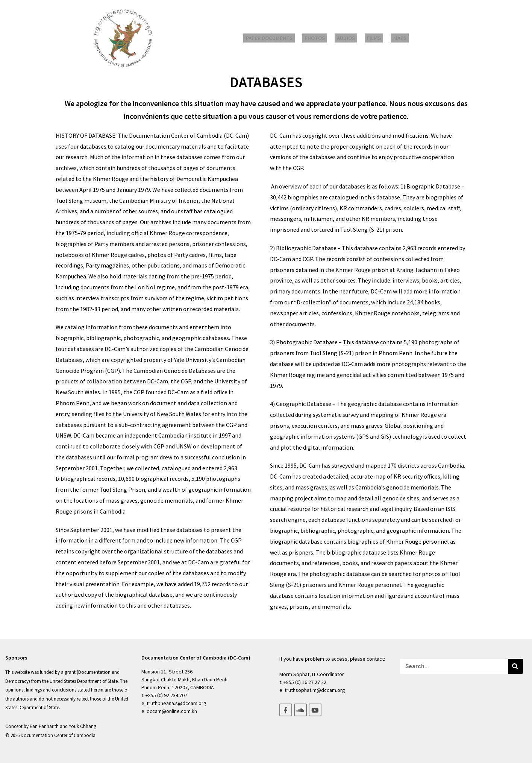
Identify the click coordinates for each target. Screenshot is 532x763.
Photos (320, 38)
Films (371, 38)
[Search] (515, 666)
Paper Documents (277, 38)
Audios (347, 38)
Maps (393, 38)
